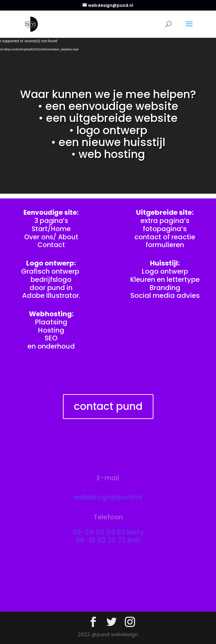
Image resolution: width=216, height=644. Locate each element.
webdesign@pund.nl (108, 497)
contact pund (108, 406)
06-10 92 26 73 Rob (108, 540)
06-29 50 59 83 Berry (108, 532)
